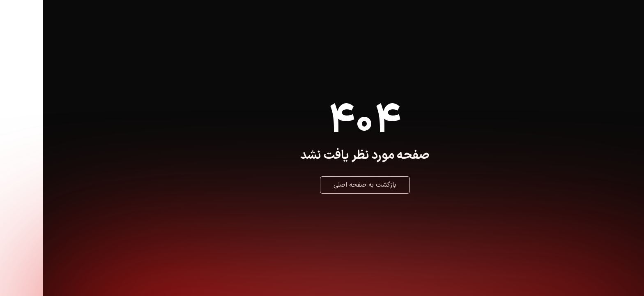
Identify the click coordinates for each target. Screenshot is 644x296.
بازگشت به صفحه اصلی (322, 185)
